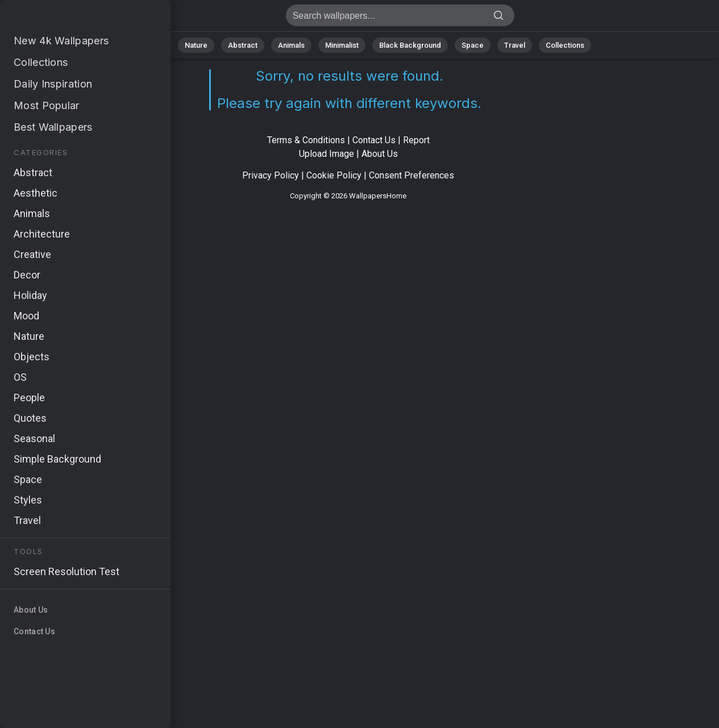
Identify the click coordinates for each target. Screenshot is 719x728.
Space (473, 45)
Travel (515, 45)
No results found (68, 18)
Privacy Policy (271, 175)
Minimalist (342, 45)
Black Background (410, 45)
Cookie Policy (334, 175)
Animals (291, 45)
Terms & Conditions (306, 140)
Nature (196, 45)
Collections (565, 45)
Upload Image (327, 154)
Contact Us (374, 140)
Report (416, 140)
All (160, 45)
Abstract (243, 45)
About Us (380, 154)
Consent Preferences (412, 175)
